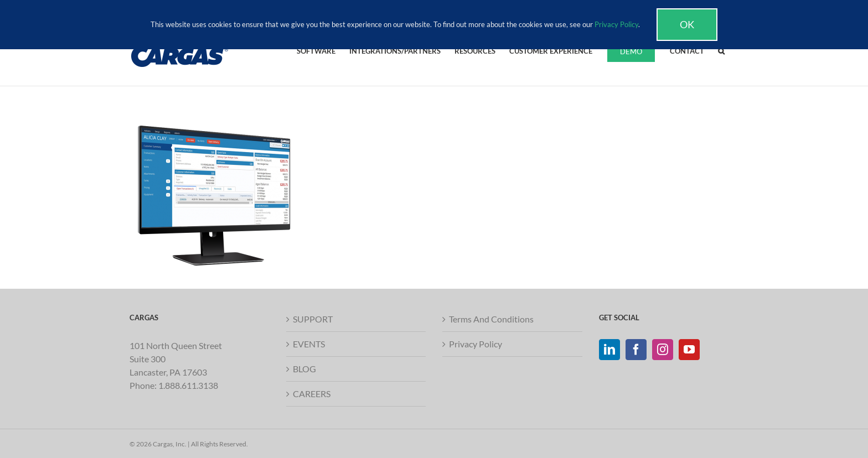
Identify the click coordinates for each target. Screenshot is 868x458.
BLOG (304, 369)
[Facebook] (636, 350)
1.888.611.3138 (188, 385)
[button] (721, 50)
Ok (687, 24)
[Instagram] (663, 350)
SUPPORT (313, 319)
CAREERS (312, 394)
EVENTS (309, 344)
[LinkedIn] (609, 350)
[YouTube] (689, 350)
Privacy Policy (476, 344)
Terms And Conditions (491, 319)
